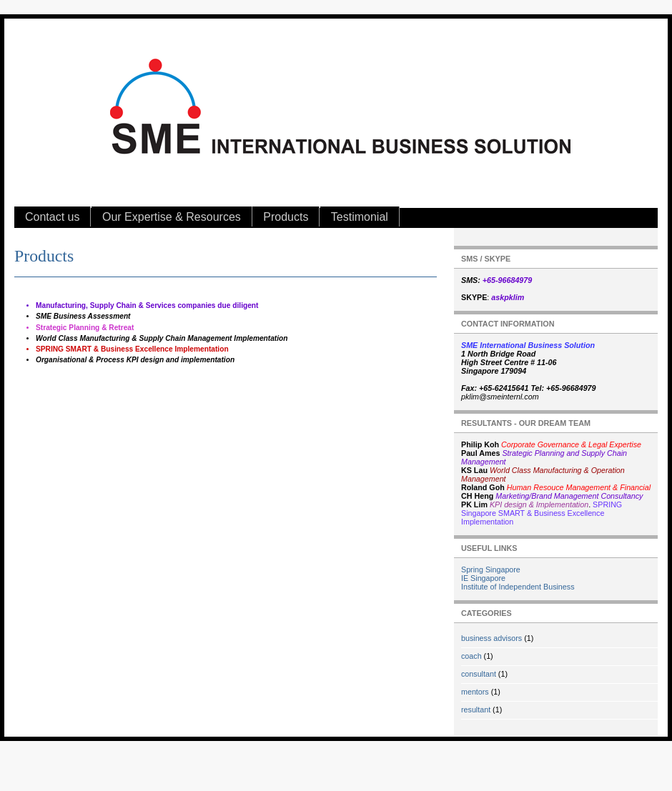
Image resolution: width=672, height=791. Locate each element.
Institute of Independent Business (518, 587)
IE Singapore (483, 578)
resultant (476, 710)
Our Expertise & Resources (172, 217)
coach (471, 656)
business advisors (491, 638)
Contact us (52, 217)
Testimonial (360, 217)
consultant (479, 674)
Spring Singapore (491, 569)
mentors (475, 692)
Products (286, 217)
